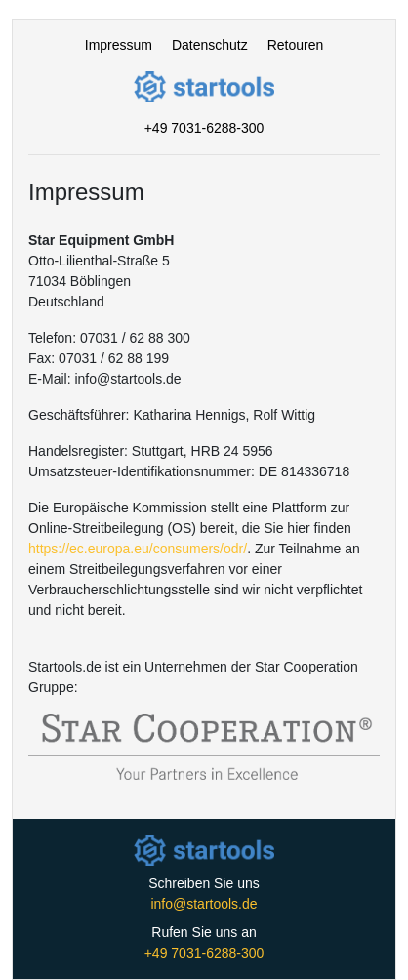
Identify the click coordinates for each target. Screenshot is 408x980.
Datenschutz (210, 45)
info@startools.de (204, 904)
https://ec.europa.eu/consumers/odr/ (138, 549)
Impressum (119, 45)
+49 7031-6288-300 (204, 128)
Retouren (296, 45)
